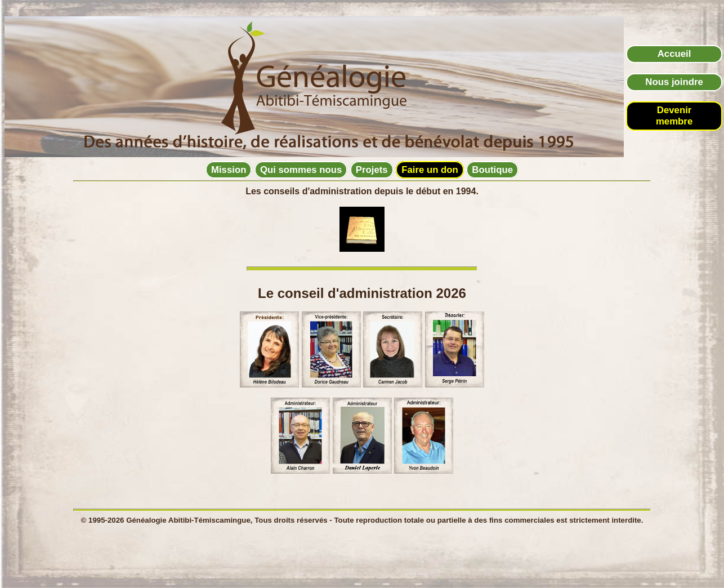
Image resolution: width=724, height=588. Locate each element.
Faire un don (430, 170)
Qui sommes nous (301, 170)
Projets (372, 170)
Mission (229, 170)
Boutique (492, 170)
